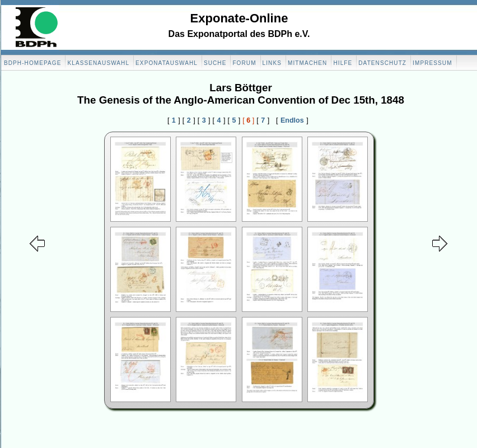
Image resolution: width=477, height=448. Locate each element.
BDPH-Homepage (32, 63)
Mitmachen (307, 63)
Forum (244, 63)
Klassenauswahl (98, 63)
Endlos (292, 120)
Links (272, 63)
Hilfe (343, 63)
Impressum (432, 63)
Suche (215, 63)
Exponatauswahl (167, 63)
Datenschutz (382, 63)
